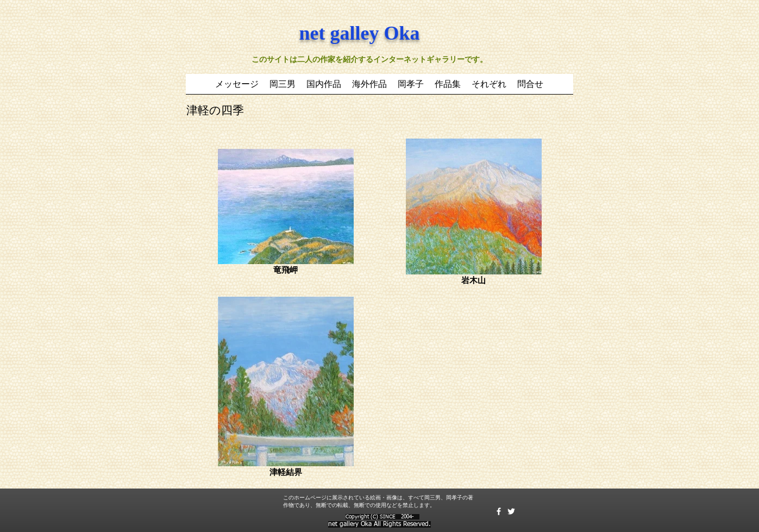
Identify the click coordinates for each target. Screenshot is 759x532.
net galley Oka (360, 33)
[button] (324, 87)
